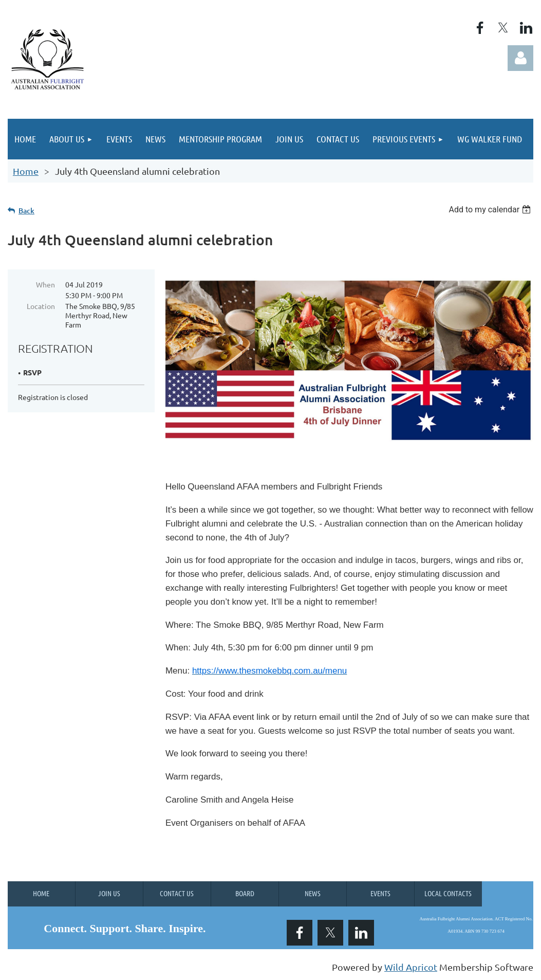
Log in (520, 58)
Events (380, 893)
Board (245, 893)
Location (41, 306)
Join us (109, 893)
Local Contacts (448, 893)
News (313, 893)
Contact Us (177, 893)
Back (26, 211)
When (45, 284)
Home (26, 171)
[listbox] (491, 210)
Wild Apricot (411, 967)
